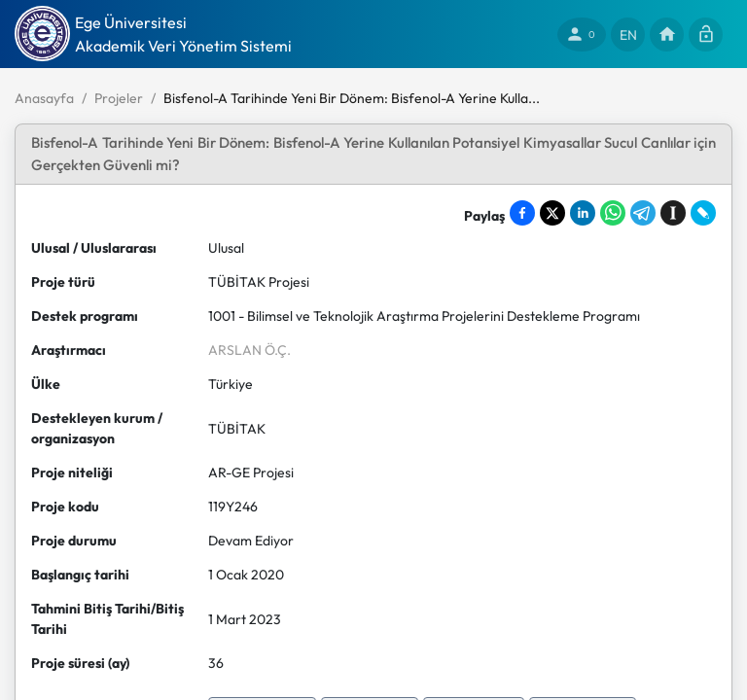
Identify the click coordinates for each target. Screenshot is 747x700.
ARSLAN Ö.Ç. (249, 350)
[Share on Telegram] (643, 213)
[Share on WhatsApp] (613, 213)
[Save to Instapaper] (673, 213)
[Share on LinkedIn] (583, 213)
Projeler (119, 98)
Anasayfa (44, 98)
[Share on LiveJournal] (703, 213)
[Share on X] (552, 213)
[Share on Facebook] (522, 213)
